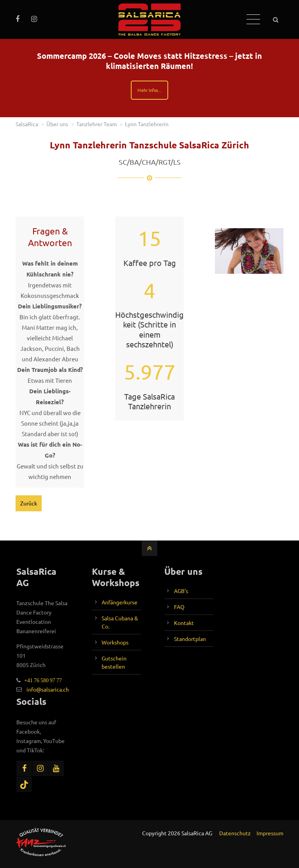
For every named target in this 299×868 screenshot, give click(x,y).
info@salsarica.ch (48, 689)
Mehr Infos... (149, 90)
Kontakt (184, 623)
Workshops (115, 642)
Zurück (29, 503)
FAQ (179, 607)
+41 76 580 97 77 (41, 680)
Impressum (270, 833)
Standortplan (190, 639)
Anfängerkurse (120, 602)
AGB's (181, 591)
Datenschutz (235, 833)
